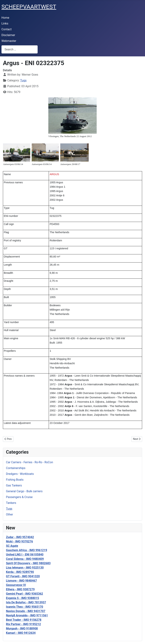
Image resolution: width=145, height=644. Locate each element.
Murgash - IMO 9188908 (22, 628)
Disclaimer (8, 35)
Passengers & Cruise (19, 497)
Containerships (16, 468)
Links (5, 23)
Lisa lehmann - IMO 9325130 (25, 568)
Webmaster (9, 41)
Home (5, 18)
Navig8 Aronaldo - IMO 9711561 (27, 615)
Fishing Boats (15, 480)
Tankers (11, 503)
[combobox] (20, 49)
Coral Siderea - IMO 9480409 (25, 559)
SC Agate (12, 546)
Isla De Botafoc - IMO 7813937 (26, 602)
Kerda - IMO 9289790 (20, 572)
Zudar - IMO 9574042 (20, 537)
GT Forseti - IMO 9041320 (23, 576)
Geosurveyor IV (16, 585)
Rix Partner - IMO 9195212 (23, 624)
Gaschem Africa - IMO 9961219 (27, 550)
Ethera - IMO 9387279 (20, 589)
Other (10, 514)
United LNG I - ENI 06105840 (25, 555)
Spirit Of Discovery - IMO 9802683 (28, 563)
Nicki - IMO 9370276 (19, 541)
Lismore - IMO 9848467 (21, 581)
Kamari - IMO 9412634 (21, 633)
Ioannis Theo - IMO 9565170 (25, 607)
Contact (7, 29)
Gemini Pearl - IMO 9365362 (25, 594)
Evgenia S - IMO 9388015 (22, 598)
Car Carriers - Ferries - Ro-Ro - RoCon (30, 462)
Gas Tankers (14, 485)
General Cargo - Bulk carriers (24, 491)
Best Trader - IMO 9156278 (24, 620)
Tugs (9, 509)
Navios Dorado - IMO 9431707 (26, 611)
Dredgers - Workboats (20, 474)
